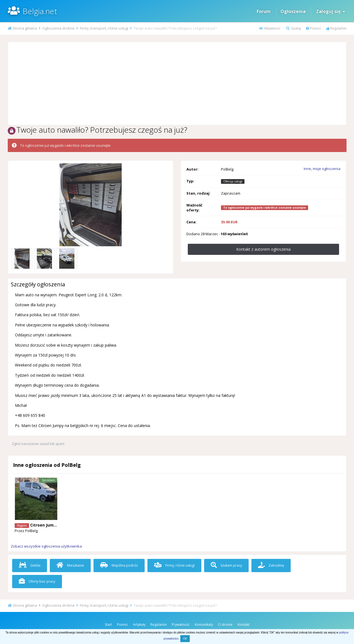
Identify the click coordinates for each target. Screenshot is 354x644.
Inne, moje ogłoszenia (322, 169)
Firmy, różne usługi (174, 565)
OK (185, 639)
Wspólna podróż (119, 565)
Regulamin (336, 28)
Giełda (30, 565)
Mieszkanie (70, 565)
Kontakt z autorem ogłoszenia (263, 249)
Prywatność (181, 625)
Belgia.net (40, 11)
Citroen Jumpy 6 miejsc (53, 525)
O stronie (225, 625)
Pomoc (313, 28)
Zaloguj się (331, 11)
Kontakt (244, 625)
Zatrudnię (271, 565)
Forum (264, 11)
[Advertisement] (177, 83)
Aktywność (270, 28)
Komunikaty (204, 625)
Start (108, 625)
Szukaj (294, 28)
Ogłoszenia (293, 11)
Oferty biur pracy (37, 581)
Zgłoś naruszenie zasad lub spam (38, 444)
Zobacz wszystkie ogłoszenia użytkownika (46, 546)
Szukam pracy (226, 565)
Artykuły (139, 625)
